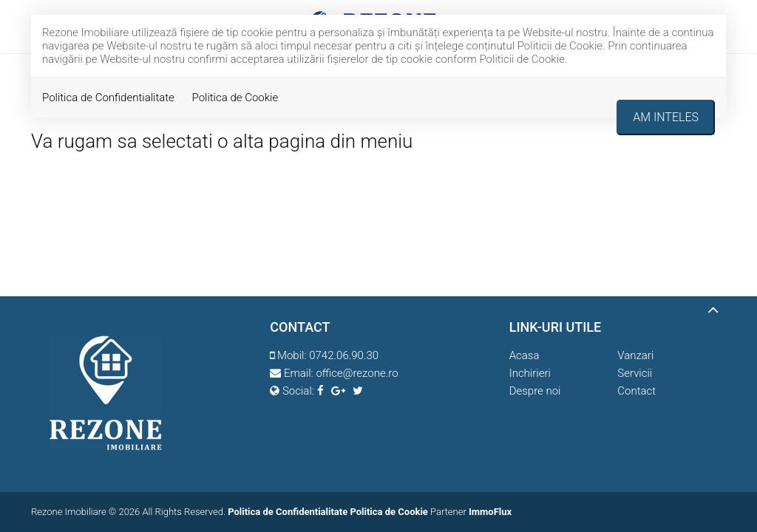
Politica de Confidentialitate (108, 98)
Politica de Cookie (235, 98)
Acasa (525, 355)
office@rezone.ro (357, 373)
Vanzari (635, 355)
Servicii (635, 373)
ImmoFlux (490, 512)
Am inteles (666, 117)
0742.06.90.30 (344, 355)
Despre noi (535, 391)
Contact (637, 391)
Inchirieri (530, 373)
